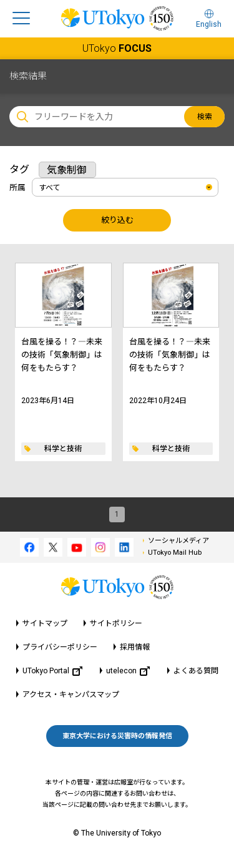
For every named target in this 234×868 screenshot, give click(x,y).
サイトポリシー (116, 623)
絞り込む (117, 220)
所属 (17, 188)
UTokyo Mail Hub (175, 553)
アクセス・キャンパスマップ (71, 695)
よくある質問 (196, 671)
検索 (205, 117)
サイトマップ (45, 623)
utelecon (128, 671)
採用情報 (135, 647)
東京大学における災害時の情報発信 (117, 736)
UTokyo (117, 48)
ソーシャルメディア (178, 541)
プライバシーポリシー (60, 647)
